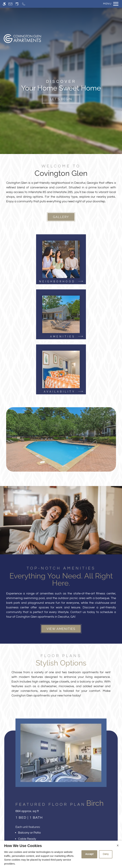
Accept (89, 854)
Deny (106, 854)
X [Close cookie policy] (118, 845)
